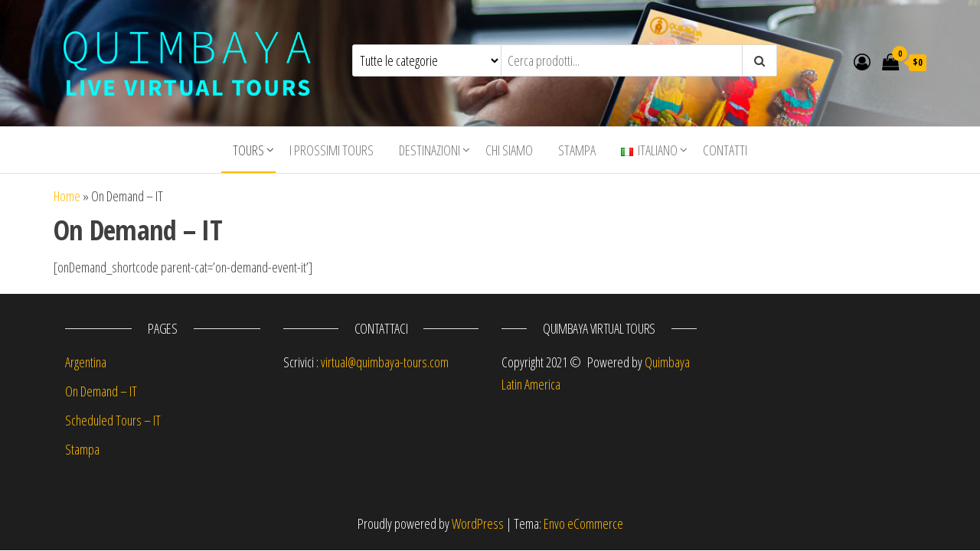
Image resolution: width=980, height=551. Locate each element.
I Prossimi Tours (332, 150)
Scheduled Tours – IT (113, 420)
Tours (248, 150)
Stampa (577, 150)
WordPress (478, 523)
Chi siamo (509, 150)
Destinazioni (430, 150)
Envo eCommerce (583, 523)
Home (67, 196)
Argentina (86, 362)
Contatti (725, 150)
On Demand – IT (101, 391)
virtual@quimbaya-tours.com (385, 362)
